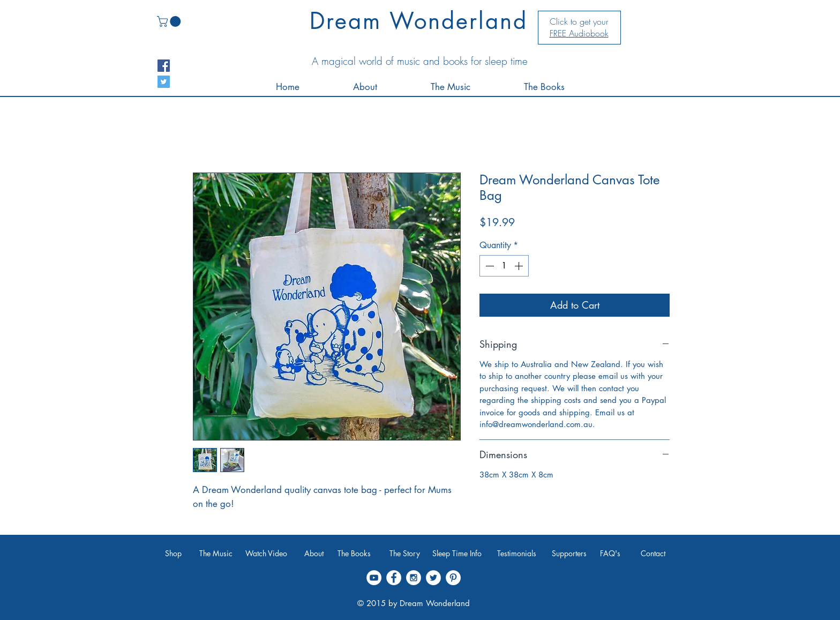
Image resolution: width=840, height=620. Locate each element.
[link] (170, 21)
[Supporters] (569, 554)
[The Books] (354, 554)
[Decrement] (489, 266)
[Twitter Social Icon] (164, 82)
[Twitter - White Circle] (433, 578)
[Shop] (173, 554)
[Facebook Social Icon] (164, 66)
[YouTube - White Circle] (374, 578)
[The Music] (216, 554)
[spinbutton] (504, 266)
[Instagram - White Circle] (414, 578)
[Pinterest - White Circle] (453, 578)
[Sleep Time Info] (457, 554)
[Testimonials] (516, 554)
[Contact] (653, 554)
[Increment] (520, 266)
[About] (314, 554)
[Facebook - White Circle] (394, 578)
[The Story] (405, 554)
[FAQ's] (610, 554)
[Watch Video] (266, 554)
